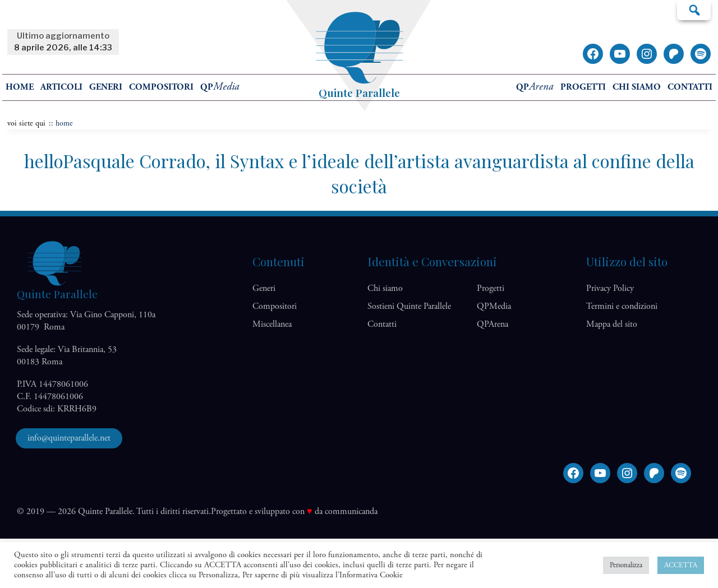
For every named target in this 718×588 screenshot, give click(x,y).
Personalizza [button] (626, 565)
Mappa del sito (612, 324)
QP (220, 87)
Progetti (583, 87)
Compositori (161, 87)
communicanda (351, 511)
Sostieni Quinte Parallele (409, 306)
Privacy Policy (610, 288)
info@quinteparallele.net (69, 438)
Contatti (690, 87)
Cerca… (694, 10)
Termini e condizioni (622, 306)
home (20, 87)
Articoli (61, 87)
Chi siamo (637, 87)
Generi (106, 87)
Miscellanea (272, 324)
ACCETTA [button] (681, 565)
